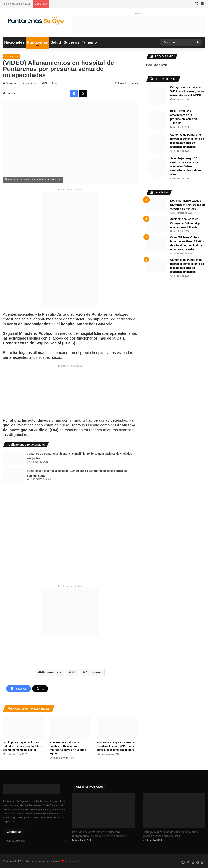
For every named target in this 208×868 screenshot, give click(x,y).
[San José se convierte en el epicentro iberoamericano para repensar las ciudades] (103, 811)
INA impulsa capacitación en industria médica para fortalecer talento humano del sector (23, 746)
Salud (56, 42)
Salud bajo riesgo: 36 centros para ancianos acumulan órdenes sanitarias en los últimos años (186, 166)
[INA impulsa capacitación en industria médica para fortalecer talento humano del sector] (23, 727)
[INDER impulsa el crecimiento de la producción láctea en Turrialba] (157, 120)
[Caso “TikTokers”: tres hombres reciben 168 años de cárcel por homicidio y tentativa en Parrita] (157, 243)
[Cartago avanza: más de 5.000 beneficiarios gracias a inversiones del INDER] (157, 96)
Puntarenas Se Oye (75, 861)
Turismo (89, 42)
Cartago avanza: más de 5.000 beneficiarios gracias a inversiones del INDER (187, 91)
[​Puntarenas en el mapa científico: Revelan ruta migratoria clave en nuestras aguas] (70, 727)
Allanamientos (50, 672)
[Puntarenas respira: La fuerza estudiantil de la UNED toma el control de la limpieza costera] (117, 727)
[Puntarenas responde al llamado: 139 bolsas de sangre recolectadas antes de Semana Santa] (14, 475)
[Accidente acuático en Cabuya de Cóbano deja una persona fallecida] (157, 224)
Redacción (12, 83)
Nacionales (14, 42)
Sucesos (71, 42)
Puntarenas (38, 42)
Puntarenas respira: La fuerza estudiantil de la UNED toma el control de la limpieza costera (116, 746)
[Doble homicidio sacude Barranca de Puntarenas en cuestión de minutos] (157, 206)
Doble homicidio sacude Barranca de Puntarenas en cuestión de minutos (187, 205)
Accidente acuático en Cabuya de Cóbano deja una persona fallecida (185, 223)
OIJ (73, 672)
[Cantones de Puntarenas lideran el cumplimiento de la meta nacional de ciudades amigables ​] (14, 458)
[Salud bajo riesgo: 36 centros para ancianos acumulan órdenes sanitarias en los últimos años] (157, 167)
